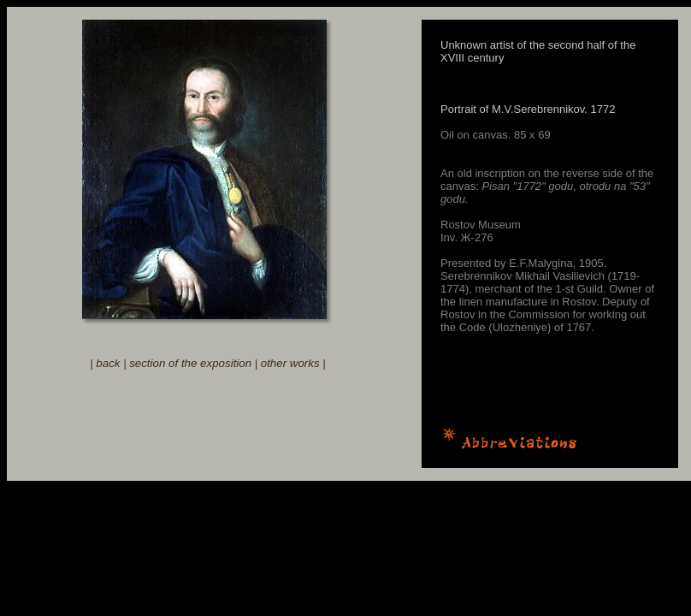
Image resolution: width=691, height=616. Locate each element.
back (108, 363)
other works (290, 363)
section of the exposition (190, 363)
